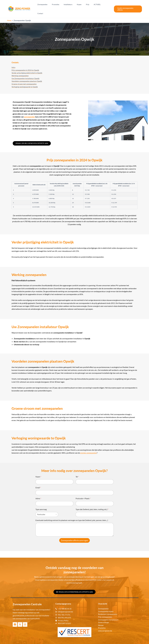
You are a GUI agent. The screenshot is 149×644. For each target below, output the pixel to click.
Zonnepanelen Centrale (83, 641)
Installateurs (72, 5)
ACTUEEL (97, 5)
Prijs (89, 5)
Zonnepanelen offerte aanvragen (74, 534)
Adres (38, 492)
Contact (107, 5)
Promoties (61, 5)
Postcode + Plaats (83, 492)
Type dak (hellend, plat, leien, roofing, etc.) (92, 503)
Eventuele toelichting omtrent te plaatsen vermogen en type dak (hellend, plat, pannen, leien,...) (72, 513)
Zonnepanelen (49, 5)
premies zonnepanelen (89, 446)
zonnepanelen (30, 110)
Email (38, 481)
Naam (38, 470)
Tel (77, 470)
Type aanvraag (41, 503)
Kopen (82, 5)
